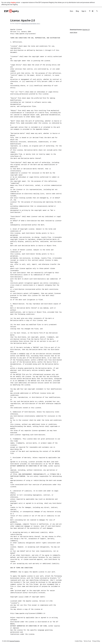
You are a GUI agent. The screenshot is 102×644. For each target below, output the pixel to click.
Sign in (84, 11)
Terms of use (87, 641)
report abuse (74, 32)
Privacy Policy (96, 641)
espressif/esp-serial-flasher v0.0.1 (31, 24)
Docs (72, 11)
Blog (77, 11)
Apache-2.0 (86, 30)
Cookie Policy (79, 641)
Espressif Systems (15, 641)
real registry (14, 5)
